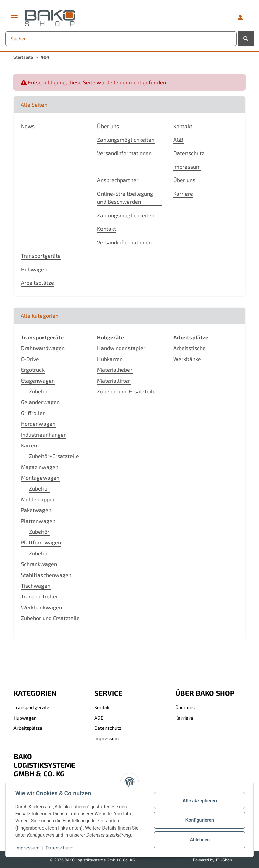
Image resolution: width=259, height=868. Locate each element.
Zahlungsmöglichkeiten (126, 139)
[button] (240, 18)
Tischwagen (36, 585)
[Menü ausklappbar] (14, 12)
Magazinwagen (40, 467)
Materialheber (115, 370)
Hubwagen (34, 269)
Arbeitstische (190, 348)
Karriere (183, 193)
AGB (178, 139)
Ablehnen (198, 840)
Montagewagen (40, 478)
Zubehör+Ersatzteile (54, 456)
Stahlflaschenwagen (46, 575)
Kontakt (183, 126)
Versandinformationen (124, 153)
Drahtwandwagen (43, 348)
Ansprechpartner (118, 180)
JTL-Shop (224, 860)
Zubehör (39, 391)
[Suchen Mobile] (121, 39)
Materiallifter (114, 380)
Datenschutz (60, 848)
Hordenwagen (38, 424)
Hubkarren (110, 359)
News (28, 126)
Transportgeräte (41, 256)
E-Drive (30, 359)
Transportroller (39, 596)
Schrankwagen (39, 564)
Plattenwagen (38, 521)
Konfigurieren (198, 820)
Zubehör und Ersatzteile (50, 618)
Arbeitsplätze (37, 283)
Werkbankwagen (41, 607)
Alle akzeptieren (198, 801)
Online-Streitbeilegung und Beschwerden (125, 198)
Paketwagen (36, 510)
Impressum (29, 848)
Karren (29, 445)
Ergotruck (33, 370)
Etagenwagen (38, 380)
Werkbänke (187, 359)
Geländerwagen (40, 402)
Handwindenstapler (121, 348)
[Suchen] (246, 39)
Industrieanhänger (43, 434)
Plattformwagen (41, 542)
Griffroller (33, 413)
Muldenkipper (38, 499)
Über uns (108, 126)
